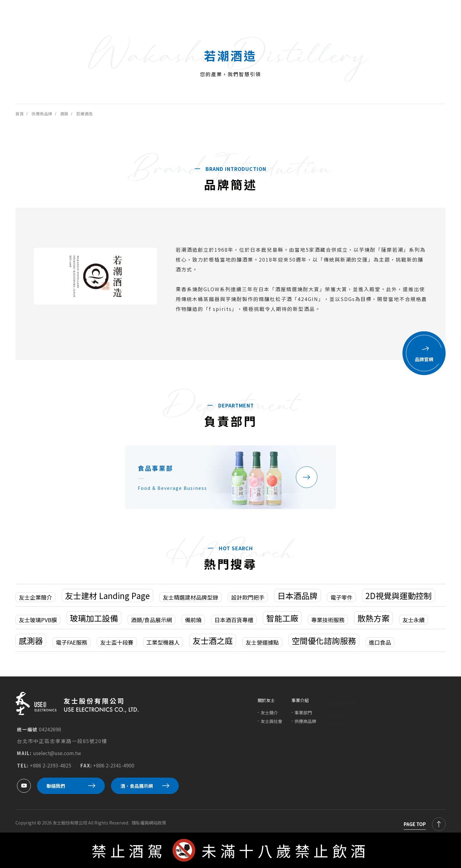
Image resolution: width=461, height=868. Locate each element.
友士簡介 (269, 715)
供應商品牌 (305, 724)
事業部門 (303, 716)
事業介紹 (300, 703)
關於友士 (266, 703)
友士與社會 (271, 724)
